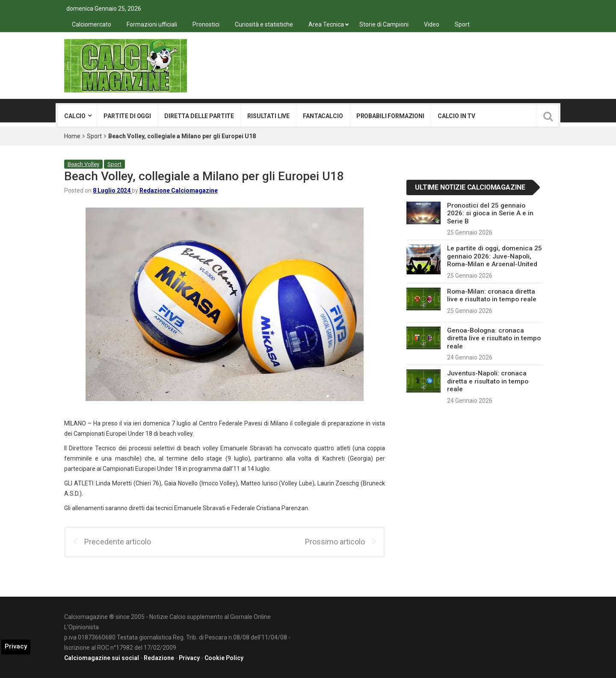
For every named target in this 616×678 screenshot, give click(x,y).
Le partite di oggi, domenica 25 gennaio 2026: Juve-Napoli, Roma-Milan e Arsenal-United (495, 256)
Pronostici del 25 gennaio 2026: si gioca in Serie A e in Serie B (490, 213)
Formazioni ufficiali (152, 24)
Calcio (75, 116)
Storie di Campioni (384, 24)
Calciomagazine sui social (102, 658)
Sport (462, 24)
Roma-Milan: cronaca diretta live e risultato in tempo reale (492, 295)
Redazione (159, 658)
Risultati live (268, 116)
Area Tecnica (326, 24)
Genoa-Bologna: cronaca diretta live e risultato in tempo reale (494, 338)
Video (432, 24)
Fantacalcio (323, 116)
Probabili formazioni (390, 116)
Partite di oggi (127, 116)
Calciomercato (92, 24)
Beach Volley (83, 164)
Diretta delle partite (199, 116)
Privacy (189, 658)
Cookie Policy (224, 658)
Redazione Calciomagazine (179, 190)
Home (72, 136)
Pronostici (206, 24)
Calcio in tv (456, 116)
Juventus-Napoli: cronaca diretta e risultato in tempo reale (488, 381)
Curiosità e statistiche (264, 24)
